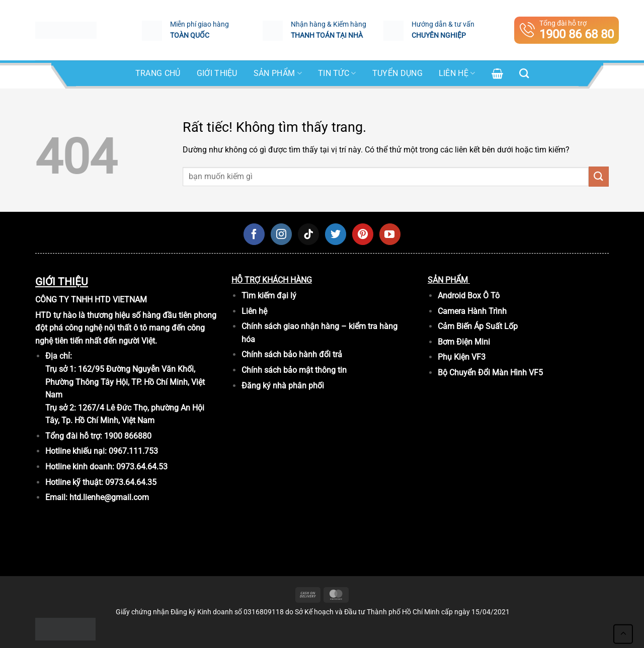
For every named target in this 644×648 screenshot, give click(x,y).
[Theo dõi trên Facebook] (254, 234)
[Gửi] (599, 176)
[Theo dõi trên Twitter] (336, 234)
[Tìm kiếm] (524, 73)
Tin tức (337, 73)
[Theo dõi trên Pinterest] (363, 234)
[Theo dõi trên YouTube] (390, 234)
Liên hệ (457, 73)
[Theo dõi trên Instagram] (281, 234)
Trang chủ (158, 73)
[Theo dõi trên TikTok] (308, 234)
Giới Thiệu (217, 73)
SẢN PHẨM (278, 73)
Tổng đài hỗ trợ (567, 30)
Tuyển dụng (397, 73)
